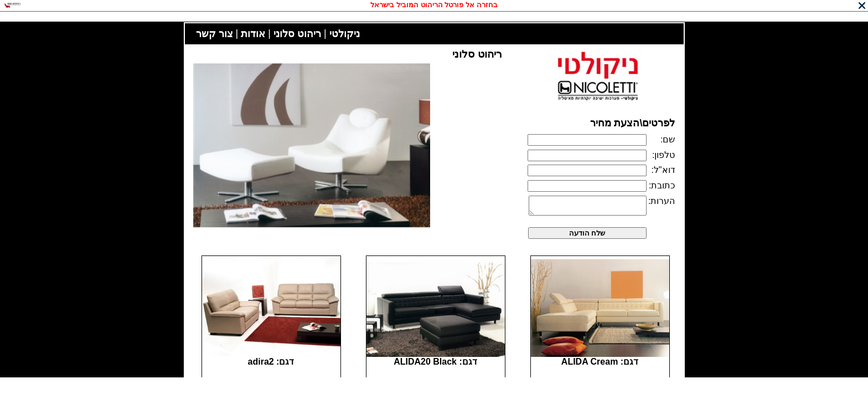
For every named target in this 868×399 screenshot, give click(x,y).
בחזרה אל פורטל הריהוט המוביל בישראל (434, 5)
